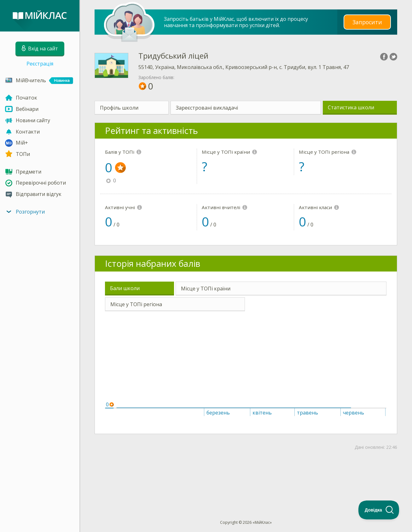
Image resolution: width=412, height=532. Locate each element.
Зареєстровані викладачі (207, 108)
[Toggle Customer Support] (379, 510)
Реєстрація (40, 64)
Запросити (367, 22)
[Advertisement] (246, 475)
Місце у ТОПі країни (206, 289)
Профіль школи (119, 108)
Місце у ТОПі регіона (136, 304)
